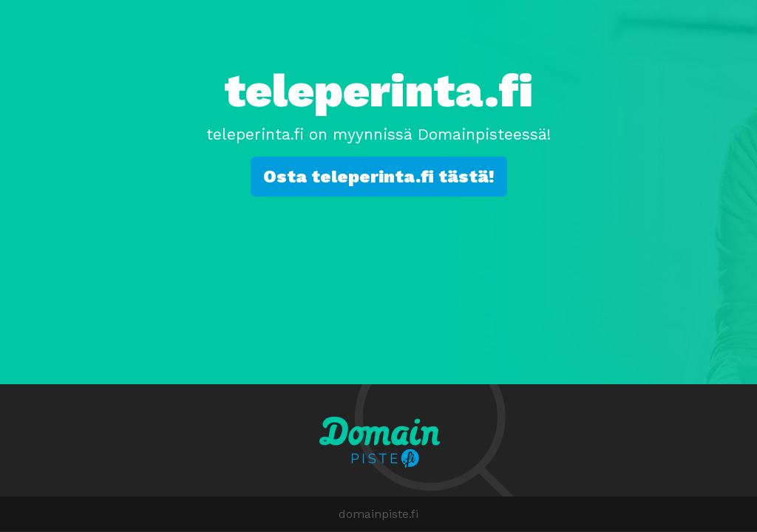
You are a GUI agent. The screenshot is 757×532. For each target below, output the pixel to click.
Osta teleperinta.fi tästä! (379, 177)
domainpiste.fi (378, 514)
